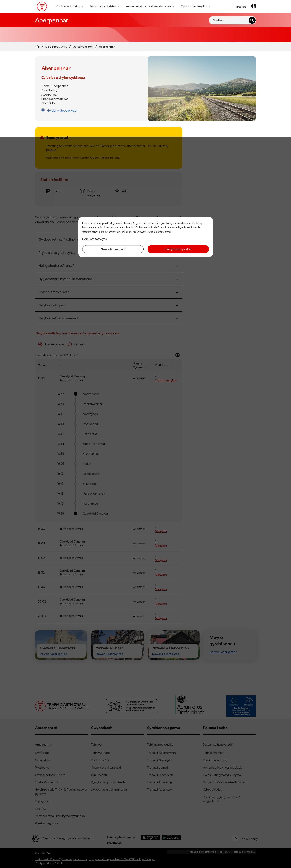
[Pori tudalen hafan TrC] (42, 7)
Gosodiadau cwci (113, 249)
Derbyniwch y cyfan (178, 249)
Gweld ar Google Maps (62, 110)
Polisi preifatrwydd (95, 239)
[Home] (37, 47)
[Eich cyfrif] (254, 7)
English (241, 7)
